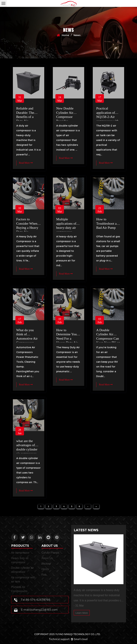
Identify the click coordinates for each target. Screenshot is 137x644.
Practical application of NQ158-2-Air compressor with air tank (108, 117)
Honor (45, 569)
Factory (46, 563)
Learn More (82, 613)
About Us (47, 558)
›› (96, 506)
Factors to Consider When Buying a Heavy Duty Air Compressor (27, 227)
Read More (26, 163)
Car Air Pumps (50, 552)
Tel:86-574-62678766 (32, 600)
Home (65, 35)
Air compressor (20, 552)
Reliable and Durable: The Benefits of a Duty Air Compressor (25, 117)
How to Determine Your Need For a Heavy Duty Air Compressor (67, 338)
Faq (44, 574)
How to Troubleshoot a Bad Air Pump (106, 223)
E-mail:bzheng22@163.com (36, 610)
